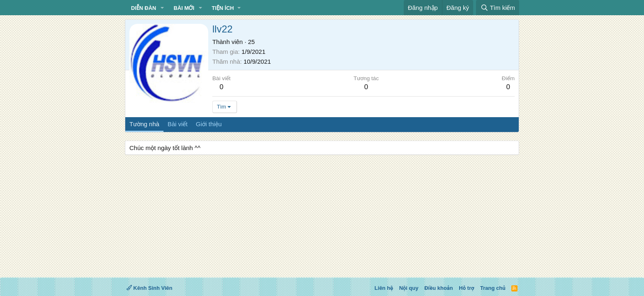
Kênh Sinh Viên (149, 288)
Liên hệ (384, 288)
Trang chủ (493, 288)
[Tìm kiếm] (498, 8)
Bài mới (184, 8)
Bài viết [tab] (178, 124)
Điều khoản (439, 288)
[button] (162, 8)
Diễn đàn (144, 8)
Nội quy (409, 288)
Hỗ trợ (466, 288)
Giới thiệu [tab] (209, 124)
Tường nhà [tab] (144, 124)
